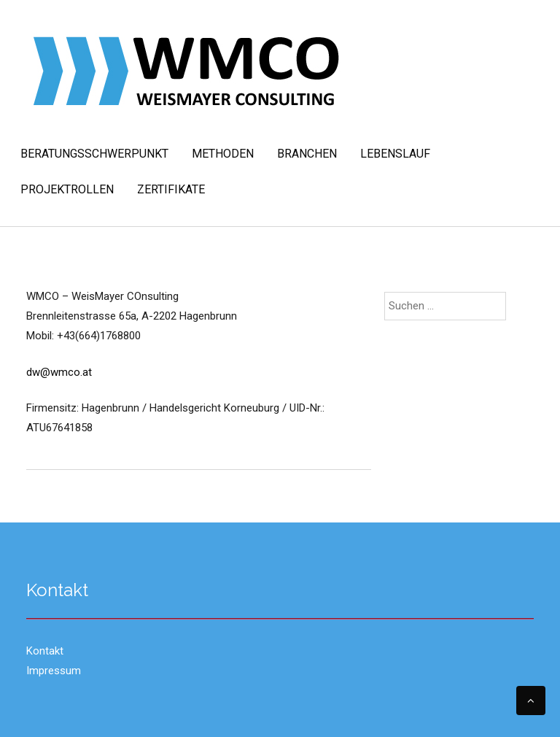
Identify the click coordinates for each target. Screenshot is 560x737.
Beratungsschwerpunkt (94, 154)
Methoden (223, 154)
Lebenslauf (395, 154)
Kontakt (45, 651)
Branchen (307, 154)
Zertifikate (171, 189)
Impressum (54, 671)
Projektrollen (67, 189)
